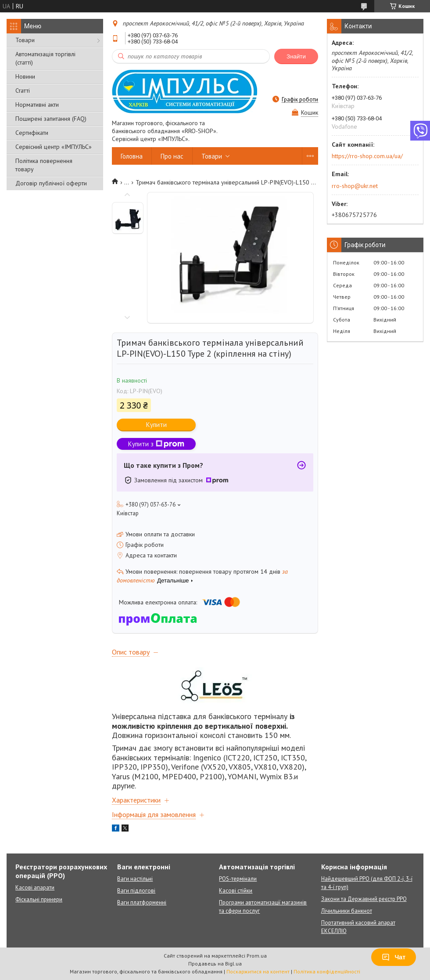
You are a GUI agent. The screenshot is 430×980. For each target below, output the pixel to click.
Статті (23, 90)
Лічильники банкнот (347, 911)
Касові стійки (236, 891)
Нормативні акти (37, 105)
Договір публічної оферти (51, 183)
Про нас (172, 156)
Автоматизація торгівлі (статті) (45, 58)
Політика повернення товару (44, 165)
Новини (25, 76)
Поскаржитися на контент (258, 971)
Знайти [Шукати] (296, 56)
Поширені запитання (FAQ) (51, 119)
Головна (132, 156)
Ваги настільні (135, 879)
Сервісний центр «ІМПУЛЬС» (54, 147)
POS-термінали (238, 879)
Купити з (156, 444)
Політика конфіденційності (327, 971)
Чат (394, 957)
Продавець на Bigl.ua (215, 964)
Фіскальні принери (39, 899)
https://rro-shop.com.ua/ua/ (367, 156)
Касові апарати (35, 888)
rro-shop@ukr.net (355, 186)
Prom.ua (257, 956)
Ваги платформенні (142, 902)
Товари (25, 40)
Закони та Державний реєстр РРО (364, 899)
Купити (156, 425)
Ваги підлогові (136, 891)
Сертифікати (32, 133)
